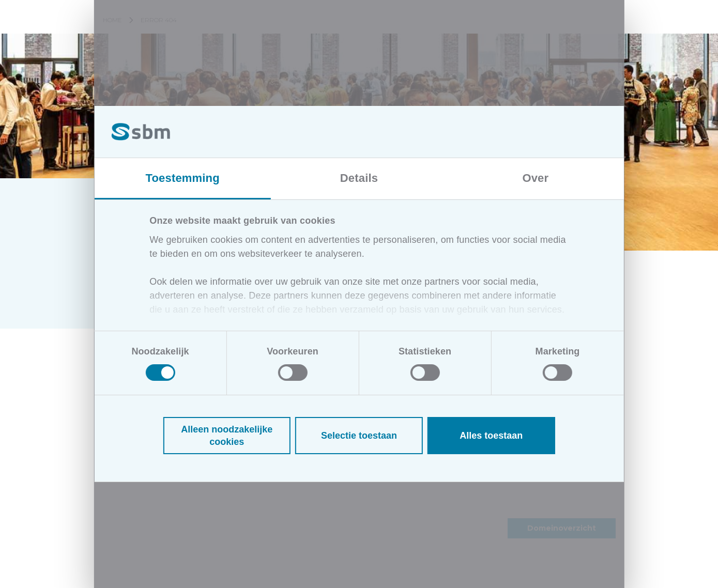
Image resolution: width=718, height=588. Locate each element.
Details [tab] (359, 178)
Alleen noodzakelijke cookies (227, 436)
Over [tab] (535, 178)
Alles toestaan (491, 436)
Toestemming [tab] (183, 178)
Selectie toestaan (359, 436)
